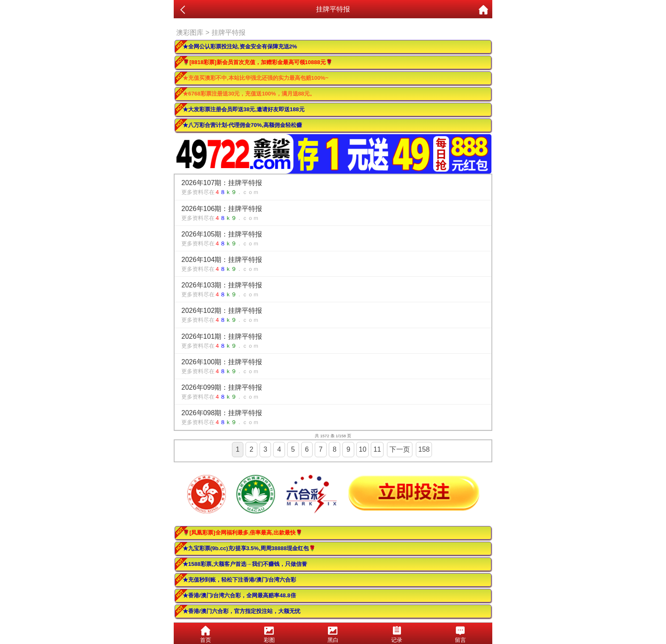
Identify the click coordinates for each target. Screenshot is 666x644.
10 (363, 449)
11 (377, 449)
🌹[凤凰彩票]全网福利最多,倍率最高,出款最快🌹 (243, 533)
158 (424, 449)
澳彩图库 (190, 32)
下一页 (400, 449)
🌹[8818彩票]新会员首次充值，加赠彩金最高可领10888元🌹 (258, 62)
